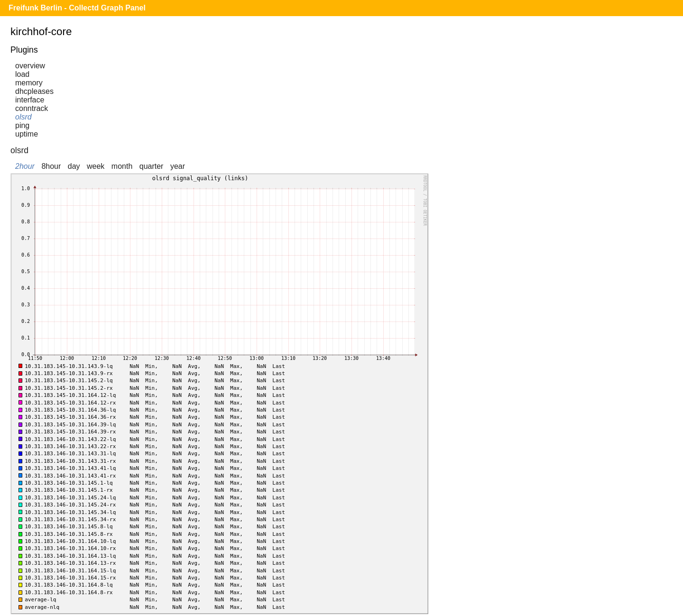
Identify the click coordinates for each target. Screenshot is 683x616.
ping (22, 125)
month (122, 166)
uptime (27, 134)
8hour (51, 166)
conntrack (32, 108)
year (178, 166)
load (22, 74)
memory (29, 83)
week (96, 166)
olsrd (23, 117)
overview (30, 66)
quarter (152, 166)
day (74, 166)
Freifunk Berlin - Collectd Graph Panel (77, 8)
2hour (25, 166)
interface (30, 100)
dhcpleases (34, 91)
